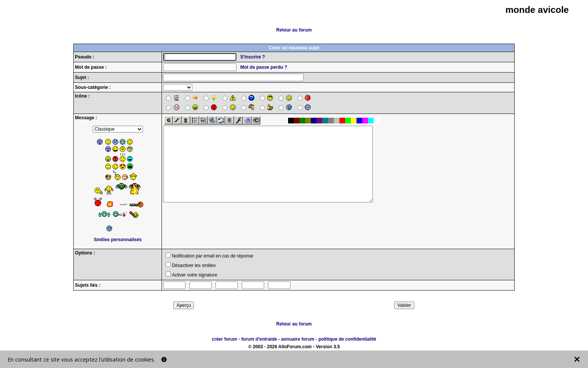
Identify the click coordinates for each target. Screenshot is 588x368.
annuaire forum (298, 339)
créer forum (224, 339)
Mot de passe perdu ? (264, 67)
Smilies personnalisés (118, 240)
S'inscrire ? (253, 57)
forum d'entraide (259, 339)
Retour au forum (294, 30)
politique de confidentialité (347, 339)
